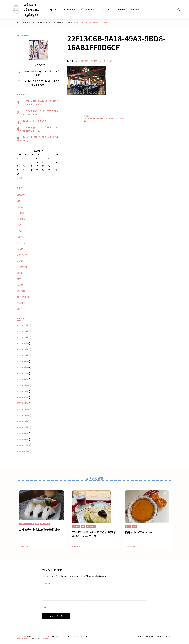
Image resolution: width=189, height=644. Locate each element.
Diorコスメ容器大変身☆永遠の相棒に (41, 139)
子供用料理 (22, 267)
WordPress (44, 639)
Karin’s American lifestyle (32, 10)
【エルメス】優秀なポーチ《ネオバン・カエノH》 (41, 103)
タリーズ (21, 243)
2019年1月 (22, 415)
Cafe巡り (68, 10)
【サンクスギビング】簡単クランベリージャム (41, 113)
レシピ (106, 10)
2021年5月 (22, 343)
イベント (21, 231)
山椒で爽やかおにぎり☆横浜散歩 (39, 529)
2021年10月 (22, 337)
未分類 (20, 285)
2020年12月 (22, 349)
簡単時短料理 (23, 297)
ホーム (54, 10)
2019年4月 (22, 403)
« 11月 (20, 178)
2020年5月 (22, 379)
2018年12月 (22, 421)
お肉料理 (21, 219)
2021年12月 (22, 331)
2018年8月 (22, 439)
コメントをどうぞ (103, 61)
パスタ (20, 249)
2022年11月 (22, 325)
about (138, 637)
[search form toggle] (178, 10)
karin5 (77, 61)
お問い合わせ (149, 637)
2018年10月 (22, 427)
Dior (19, 201)
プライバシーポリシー (164, 637)
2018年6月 (22, 451)
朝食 (19, 279)
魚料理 (20, 309)
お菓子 (20, 225)
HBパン (20, 207)
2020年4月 (22, 385)
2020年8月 (22, 367)
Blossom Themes (23, 639)
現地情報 (135, 10)
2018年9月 (22, 433)
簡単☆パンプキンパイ (35, 121)
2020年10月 (22, 355)
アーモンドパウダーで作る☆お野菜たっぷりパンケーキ (94, 534)
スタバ (20, 237)
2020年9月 (22, 361)
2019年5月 (22, 397)
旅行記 (121, 10)
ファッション (87, 10)
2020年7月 (22, 373)
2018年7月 (22, 445)
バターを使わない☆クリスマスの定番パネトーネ (41, 129)
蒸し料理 (21, 303)
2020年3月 (22, 391)
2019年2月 (22, 409)
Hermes (20, 213)
